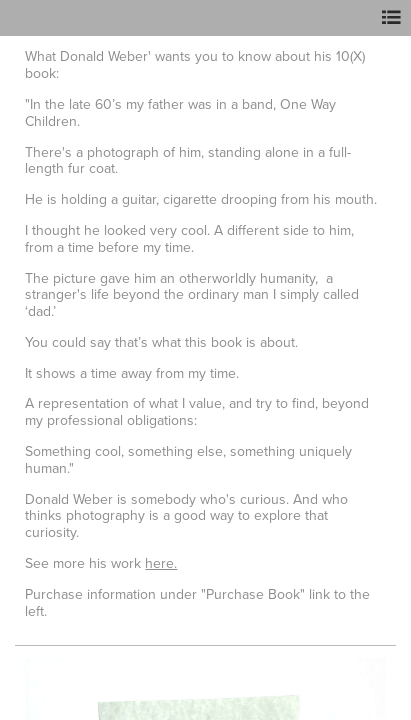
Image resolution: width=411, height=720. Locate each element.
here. (161, 563)
